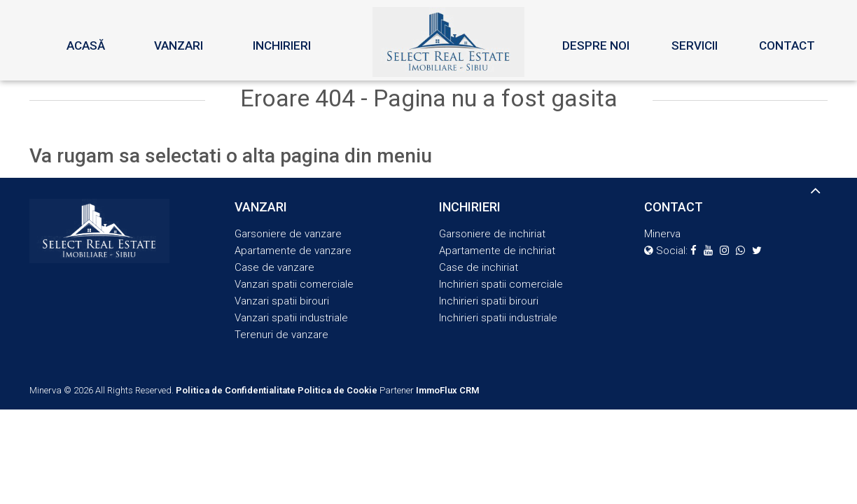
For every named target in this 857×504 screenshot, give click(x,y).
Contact (787, 45)
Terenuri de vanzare (281, 335)
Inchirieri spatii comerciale (501, 284)
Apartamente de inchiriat (497, 251)
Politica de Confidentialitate (236, 390)
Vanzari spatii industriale (291, 318)
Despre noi (596, 45)
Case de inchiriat (479, 267)
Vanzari (179, 45)
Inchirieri (282, 45)
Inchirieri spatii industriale (498, 318)
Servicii (695, 45)
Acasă (86, 45)
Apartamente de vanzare (293, 251)
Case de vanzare (274, 267)
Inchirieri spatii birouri (489, 301)
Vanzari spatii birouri (282, 301)
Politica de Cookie (337, 390)
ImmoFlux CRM (448, 390)
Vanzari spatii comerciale (294, 284)
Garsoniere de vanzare (288, 234)
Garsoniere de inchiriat (492, 234)
